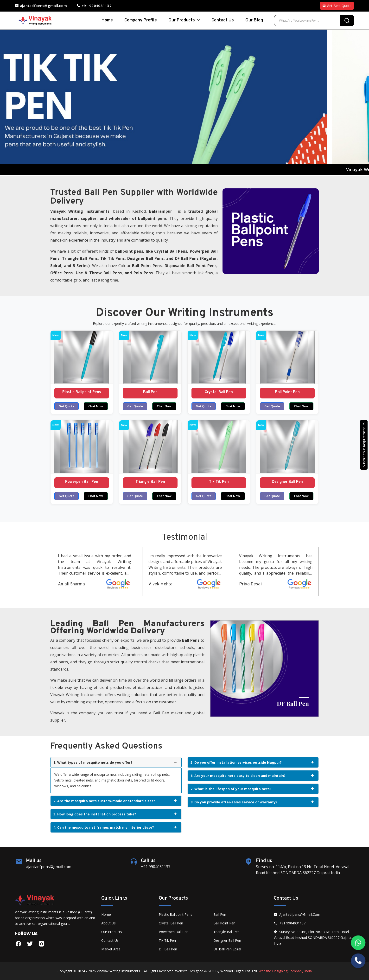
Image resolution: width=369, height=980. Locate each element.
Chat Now (96, 406)
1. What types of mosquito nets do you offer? (115, 762)
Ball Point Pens (147, 266)
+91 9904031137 (94, 6)
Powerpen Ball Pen (82, 482)
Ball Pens (178, 251)
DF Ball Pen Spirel (227, 949)
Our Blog (254, 20)
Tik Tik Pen (219, 482)
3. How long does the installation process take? (115, 814)
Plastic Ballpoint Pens (82, 392)
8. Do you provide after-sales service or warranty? (252, 802)
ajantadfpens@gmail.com (41, 6)
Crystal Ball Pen (219, 392)
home (107, 20)
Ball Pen (150, 392)
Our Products (184, 20)
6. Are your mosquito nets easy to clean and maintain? (252, 776)
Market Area (111, 949)
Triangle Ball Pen (150, 482)
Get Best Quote (337, 6)
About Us (108, 923)
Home (106, 914)
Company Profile (141, 20)
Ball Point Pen (287, 392)
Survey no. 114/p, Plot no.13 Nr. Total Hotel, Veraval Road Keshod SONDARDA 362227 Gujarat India (313, 938)
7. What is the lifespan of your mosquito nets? (252, 789)
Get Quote (67, 406)
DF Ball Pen (168, 949)
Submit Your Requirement (364, 445)
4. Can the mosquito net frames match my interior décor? (115, 827)
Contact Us (223, 20)
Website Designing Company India (285, 971)
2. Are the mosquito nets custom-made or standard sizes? (115, 801)
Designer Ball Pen (287, 482)
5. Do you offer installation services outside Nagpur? (252, 762)
